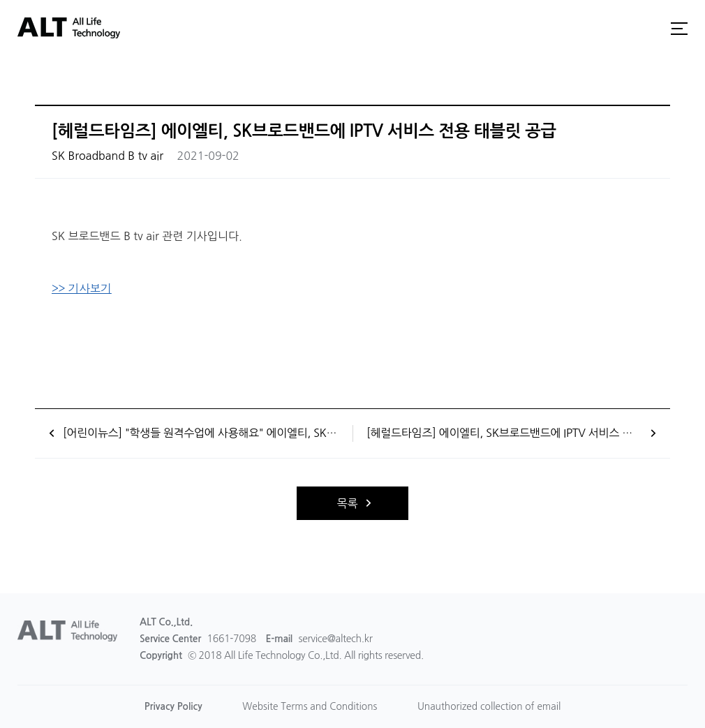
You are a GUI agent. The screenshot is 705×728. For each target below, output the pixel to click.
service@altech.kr (336, 639)
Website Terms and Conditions (309, 706)
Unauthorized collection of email (491, 706)
